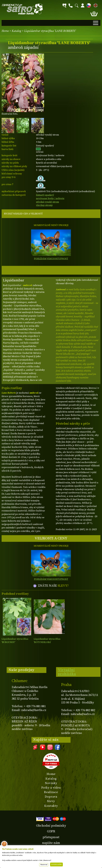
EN (95, 5)
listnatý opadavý (45, 195)
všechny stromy (44, 205)
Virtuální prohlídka (67, 672)
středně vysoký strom (47, 202)
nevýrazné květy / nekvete (50, 198)
